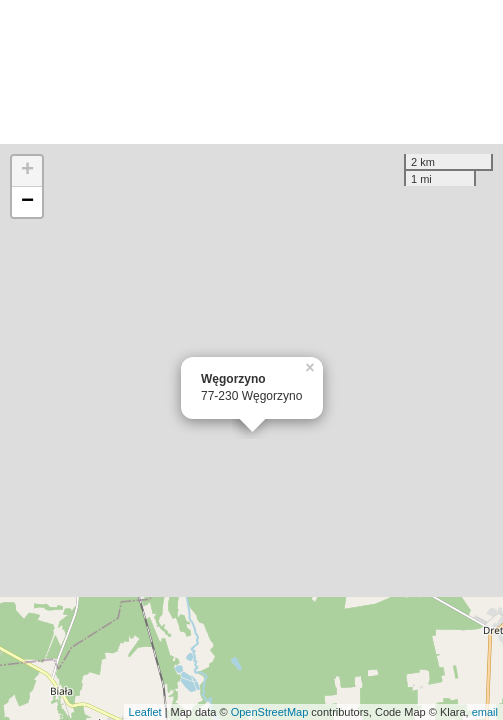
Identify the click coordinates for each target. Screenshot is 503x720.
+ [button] (27, 171)
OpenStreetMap (270, 712)
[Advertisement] (251, 72)
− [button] (27, 202)
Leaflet (145, 712)
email (485, 712)
